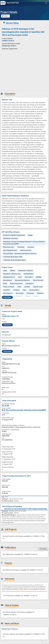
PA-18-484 (5, 406)
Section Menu (11, 23)
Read (7, 297)
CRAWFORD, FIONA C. (10, 316)
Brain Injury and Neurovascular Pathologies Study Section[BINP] (24, 410)
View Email (7, 325)
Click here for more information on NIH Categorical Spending (25, 509)
